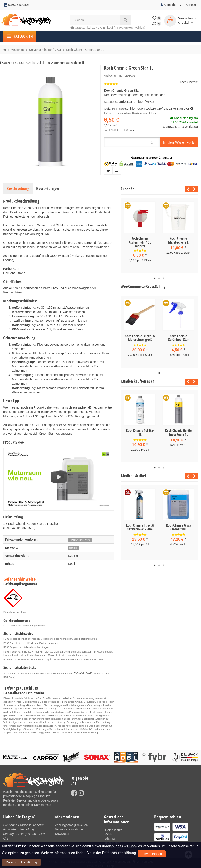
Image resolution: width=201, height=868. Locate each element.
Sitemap (111, 838)
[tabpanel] (140, 235)
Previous (187, 189)
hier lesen (137, 108)
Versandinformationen (70, 828)
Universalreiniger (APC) (135, 101)
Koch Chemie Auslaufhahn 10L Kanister (140, 242)
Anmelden (171, 5)
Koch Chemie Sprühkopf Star (178, 337)
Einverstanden (147, 863)
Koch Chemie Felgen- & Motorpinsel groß (140, 337)
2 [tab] (159, 278)
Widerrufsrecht (115, 851)
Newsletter (62, 833)
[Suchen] (95, 20)
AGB (109, 833)
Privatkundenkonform (80, 540)
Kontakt (191, 5)
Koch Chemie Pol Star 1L (140, 431)
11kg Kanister (177, 108)
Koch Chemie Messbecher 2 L (178, 240)
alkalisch (73, 548)
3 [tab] (163, 278)
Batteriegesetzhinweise (121, 846)
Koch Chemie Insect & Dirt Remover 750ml (140, 525)
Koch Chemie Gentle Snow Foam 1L (178, 431)
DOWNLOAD (81, 673)
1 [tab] (155, 278)
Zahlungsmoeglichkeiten (71, 824)
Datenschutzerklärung (172, 863)
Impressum (113, 842)
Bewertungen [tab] (48, 188)
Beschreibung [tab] (18, 188)
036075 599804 (28, 844)
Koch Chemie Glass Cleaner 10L (178, 525)
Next (194, 189)
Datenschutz (114, 829)
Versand (130, 129)
